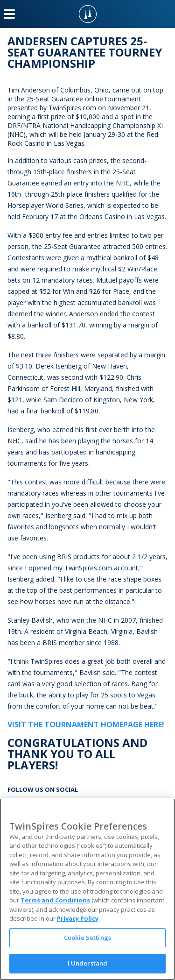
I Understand (88, 963)
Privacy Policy (78, 918)
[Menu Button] (9, 14)
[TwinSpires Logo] (88, 14)
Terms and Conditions (55, 900)
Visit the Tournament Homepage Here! (86, 724)
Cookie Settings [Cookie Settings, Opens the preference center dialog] (87, 937)
